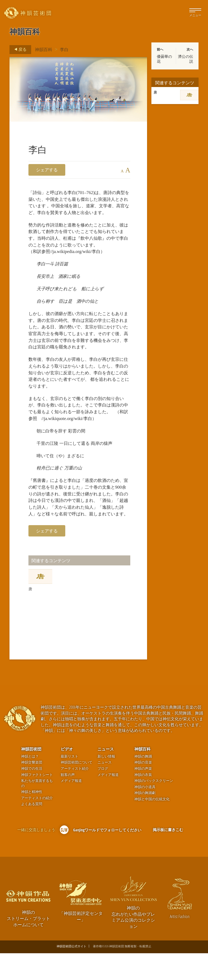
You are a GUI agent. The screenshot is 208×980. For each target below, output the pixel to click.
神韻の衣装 (143, 801)
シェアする (47, 170)
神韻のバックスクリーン (154, 807)
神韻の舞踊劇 (145, 820)
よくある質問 (32, 831)
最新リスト (69, 783)
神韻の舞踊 (143, 783)
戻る (19, 49)
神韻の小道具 (145, 813)
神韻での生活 (32, 795)
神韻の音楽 (143, 789)
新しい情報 (106, 783)
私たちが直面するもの (37, 810)
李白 (64, 49)
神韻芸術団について (77, 789)
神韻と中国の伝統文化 (152, 826)
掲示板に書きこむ (168, 856)
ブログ (103, 795)
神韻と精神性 (32, 819)
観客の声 (68, 801)
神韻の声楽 (143, 795)
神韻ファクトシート (37, 801)
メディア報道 (71, 807)
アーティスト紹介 (75, 795)
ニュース (106, 776)
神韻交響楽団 (32, 789)
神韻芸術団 (31, 776)
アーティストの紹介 (37, 825)
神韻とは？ (30, 783)
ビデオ (67, 776)
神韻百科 (44, 49)
